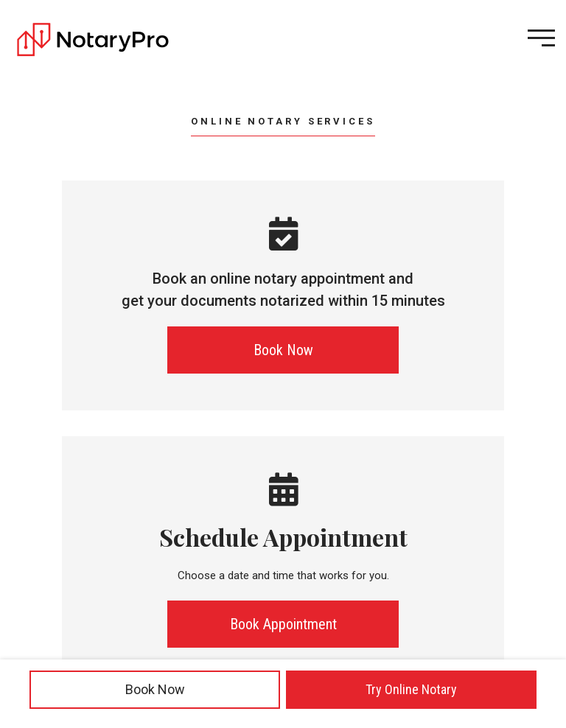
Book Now (155, 689)
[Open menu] (541, 38)
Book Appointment (283, 624)
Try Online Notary (411, 689)
